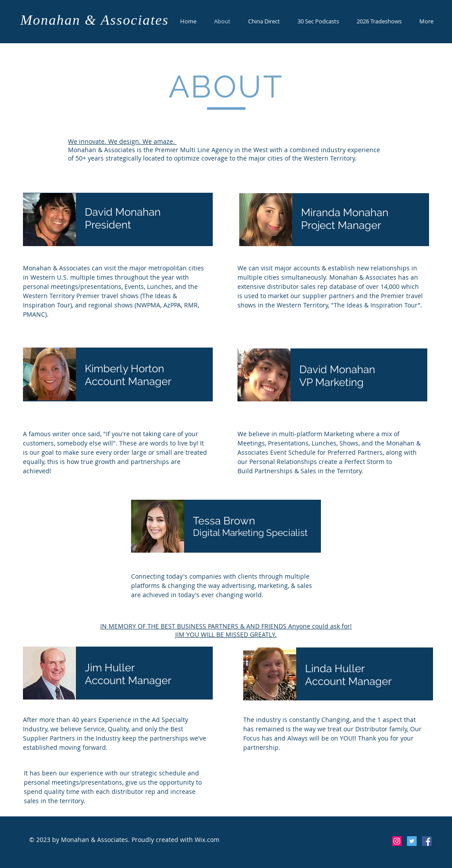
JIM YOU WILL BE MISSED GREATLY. (226, 634)
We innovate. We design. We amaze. (122, 141)
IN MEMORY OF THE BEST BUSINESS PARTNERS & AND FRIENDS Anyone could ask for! (226, 626)
